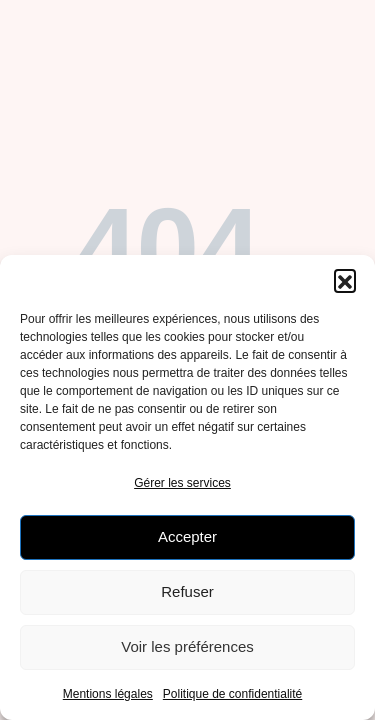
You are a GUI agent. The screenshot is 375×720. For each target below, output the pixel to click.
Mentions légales (108, 694)
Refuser (187, 591)
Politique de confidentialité (232, 694)
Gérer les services (182, 483)
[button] (345, 280)
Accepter (187, 536)
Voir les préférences (187, 646)
